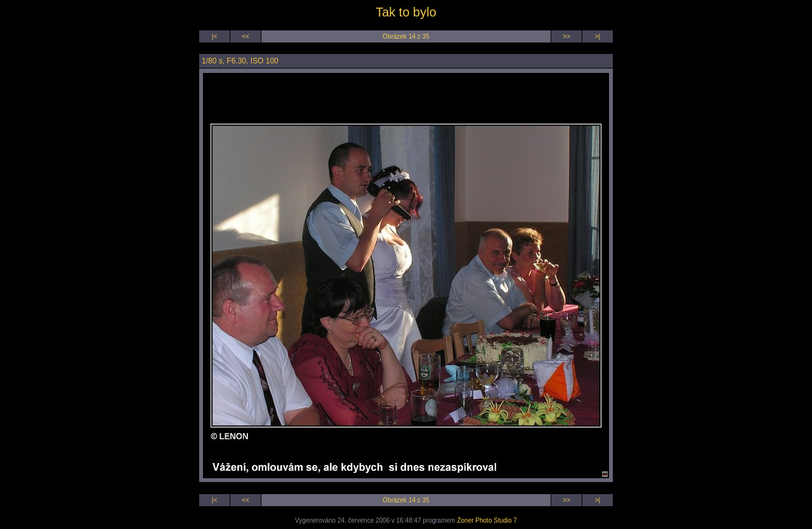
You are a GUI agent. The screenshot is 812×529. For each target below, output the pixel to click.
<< (246, 36)
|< (214, 36)
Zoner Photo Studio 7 (487, 520)
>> (566, 36)
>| (598, 36)
